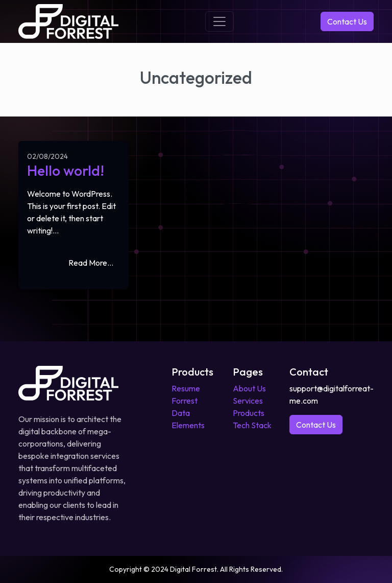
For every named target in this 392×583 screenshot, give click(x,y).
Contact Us (347, 21)
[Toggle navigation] (219, 21)
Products (249, 413)
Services (248, 401)
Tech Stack (252, 425)
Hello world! (66, 170)
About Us (249, 388)
